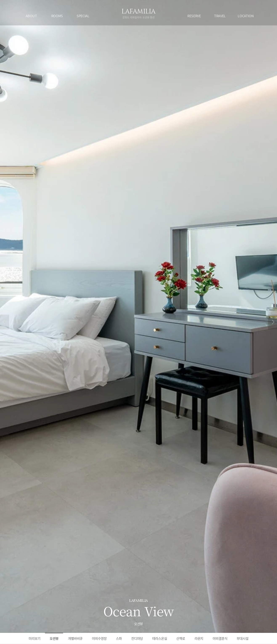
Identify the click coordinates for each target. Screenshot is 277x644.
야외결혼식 (220, 638)
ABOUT (31, 16)
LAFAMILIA (139, 13)
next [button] (272, 322)
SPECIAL (83, 16)
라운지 (199, 638)
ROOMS (57, 16)
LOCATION (246, 16)
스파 (119, 638)
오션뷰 (54, 638)
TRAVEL (220, 16)
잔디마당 (137, 638)
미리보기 (34, 638)
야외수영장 (99, 638)
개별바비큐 (75, 638)
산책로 (181, 638)
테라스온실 (160, 638)
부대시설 (243, 638)
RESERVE (194, 16)
